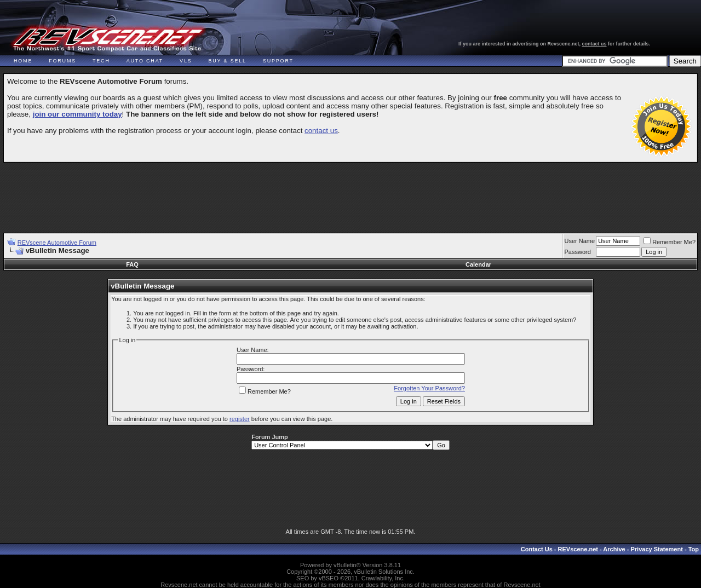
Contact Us (537, 549)
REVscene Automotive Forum (57, 243)
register (240, 419)
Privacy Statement (656, 549)
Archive (614, 549)
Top (694, 549)
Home (23, 61)
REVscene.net (578, 549)
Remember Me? (670, 242)
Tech (101, 61)
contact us (594, 44)
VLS (186, 61)
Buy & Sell (228, 61)
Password (578, 252)
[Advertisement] (350, 193)
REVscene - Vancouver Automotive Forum (108, 39)
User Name (580, 241)
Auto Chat (145, 61)
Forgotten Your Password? (429, 388)
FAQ (132, 264)
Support (278, 61)
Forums (62, 61)
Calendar (478, 264)
